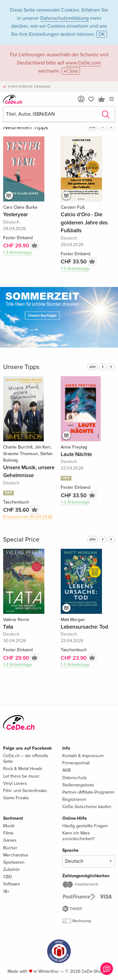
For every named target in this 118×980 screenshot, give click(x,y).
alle (93, 127)
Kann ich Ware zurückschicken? (78, 836)
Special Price (21, 540)
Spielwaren (14, 862)
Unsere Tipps (21, 367)
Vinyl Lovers (15, 783)
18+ (6, 892)
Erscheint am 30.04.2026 (28, 517)
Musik (9, 826)
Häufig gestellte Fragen (85, 826)
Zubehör (11, 870)
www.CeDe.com (83, 63)
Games (10, 840)
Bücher (10, 848)
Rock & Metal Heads (23, 769)
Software (12, 884)
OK (102, 34)
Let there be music (21, 776)
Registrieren (74, 799)
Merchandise (16, 855)
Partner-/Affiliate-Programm (88, 792)
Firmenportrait (76, 763)
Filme (8, 833)
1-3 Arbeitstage (18, 253)
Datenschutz (75, 778)
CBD (8, 877)
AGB (67, 770)
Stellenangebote (78, 785)
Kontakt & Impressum (83, 756)
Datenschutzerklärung (65, 18)
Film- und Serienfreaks (25, 791)
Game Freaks (16, 798)
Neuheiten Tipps (26, 127)
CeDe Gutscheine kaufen (87, 807)
